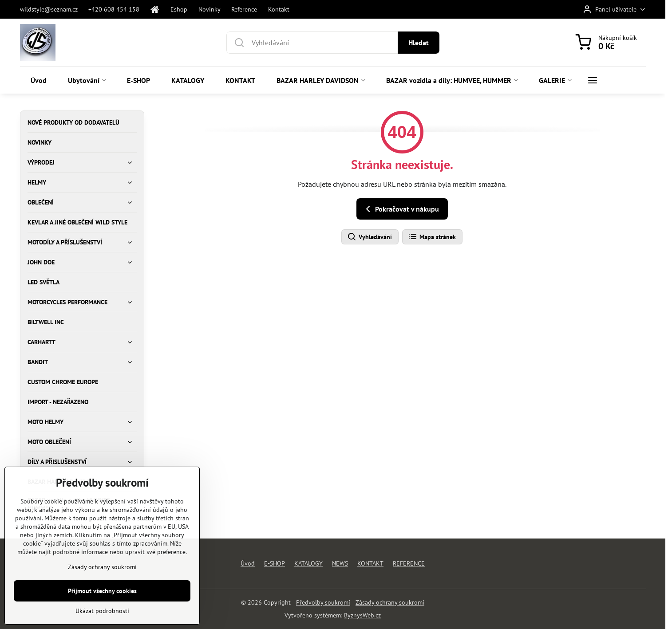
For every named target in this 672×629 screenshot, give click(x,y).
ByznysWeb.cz (362, 615)
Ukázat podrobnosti (102, 623)
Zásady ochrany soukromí (390, 602)
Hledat (419, 43)
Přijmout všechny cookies (102, 603)
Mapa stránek (432, 237)
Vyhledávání (370, 237)
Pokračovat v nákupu (401, 209)
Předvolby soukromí (323, 602)
